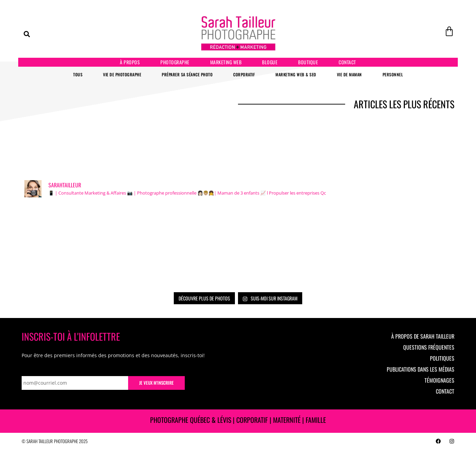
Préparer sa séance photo (187, 74)
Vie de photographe (122, 74)
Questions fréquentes (429, 347)
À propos (130, 62)
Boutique (308, 62)
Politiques (442, 358)
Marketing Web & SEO (296, 74)
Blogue (270, 62)
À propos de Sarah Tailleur (423, 336)
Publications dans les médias (421, 369)
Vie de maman (349, 74)
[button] (27, 34)
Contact (347, 62)
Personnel (393, 74)
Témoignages (439, 380)
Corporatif (244, 74)
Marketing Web (226, 62)
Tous (78, 74)
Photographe (175, 62)
